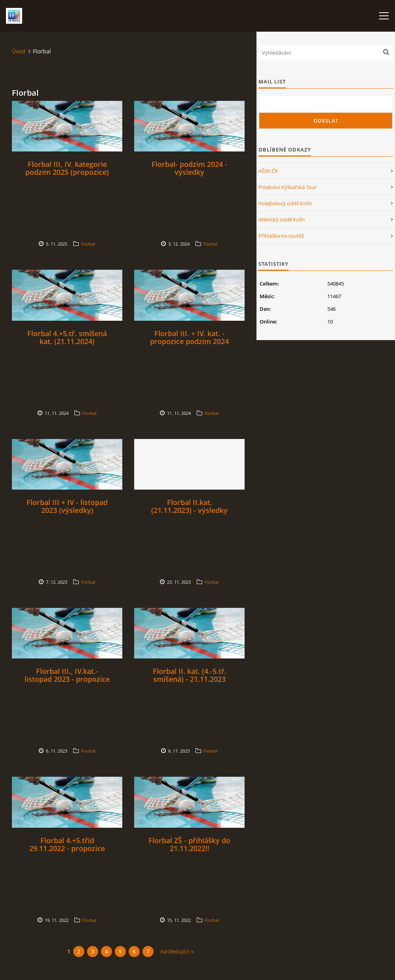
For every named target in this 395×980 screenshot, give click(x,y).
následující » (177, 951)
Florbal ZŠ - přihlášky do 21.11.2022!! (189, 844)
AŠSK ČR (268, 171)
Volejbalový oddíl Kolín (285, 203)
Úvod (19, 51)
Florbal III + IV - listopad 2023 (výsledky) (67, 506)
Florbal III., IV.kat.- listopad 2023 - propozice (67, 675)
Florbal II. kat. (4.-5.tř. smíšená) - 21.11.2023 (190, 675)
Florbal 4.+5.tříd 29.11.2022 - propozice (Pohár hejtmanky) (67, 848)
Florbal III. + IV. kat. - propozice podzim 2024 (189, 337)
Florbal (88, 244)
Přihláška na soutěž (281, 236)
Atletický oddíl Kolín (282, 219)
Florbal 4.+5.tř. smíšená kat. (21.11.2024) (67, 337)
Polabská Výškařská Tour (288, 187)
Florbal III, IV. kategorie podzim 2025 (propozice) (67, 168)
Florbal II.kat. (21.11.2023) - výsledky (189, 506)
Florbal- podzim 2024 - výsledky (189, 168)
